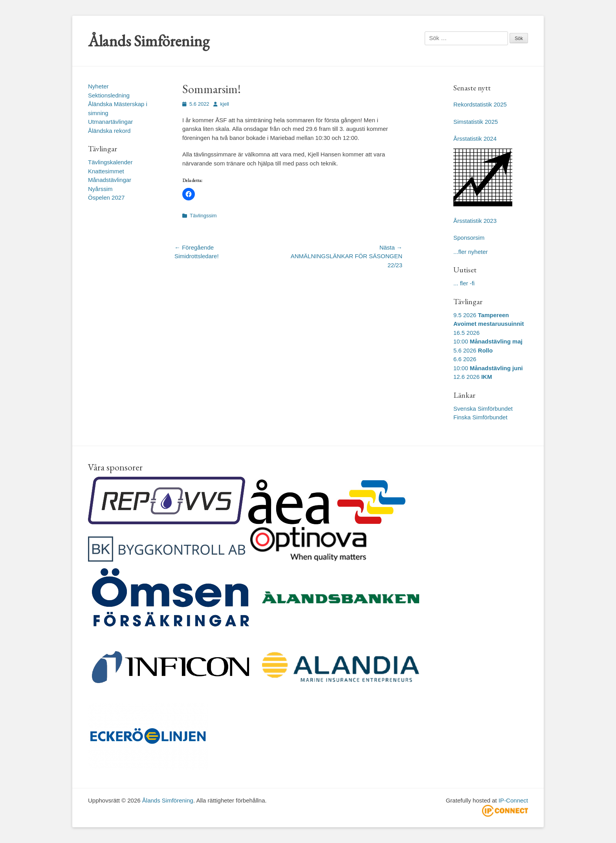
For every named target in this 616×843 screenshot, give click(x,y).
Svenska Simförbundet (483, 409)
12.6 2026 (473, 377)
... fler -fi (464, 283)
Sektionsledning (109, 95)
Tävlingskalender (110, 162)
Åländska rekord (109, 131)
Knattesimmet (106, 171)
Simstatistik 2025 (476, 122)
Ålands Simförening (149, 41)
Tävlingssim (203, 216)
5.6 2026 (473, 350)
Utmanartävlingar (110, 122)
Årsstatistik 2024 (475, 139)
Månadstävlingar (110, 180)
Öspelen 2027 (106, 197)
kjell (225, 104)
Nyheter (98, 86)
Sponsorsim (469, 238)
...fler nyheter (471, 252)
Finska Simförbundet (480, 417)
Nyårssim (100, 189)
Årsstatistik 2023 (475, 221)
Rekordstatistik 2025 (480, 104)
